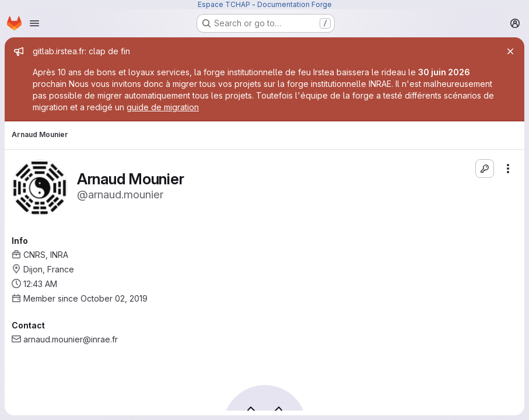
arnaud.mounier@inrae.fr (71, 339)
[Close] (510, 51)
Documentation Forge (295, 4)
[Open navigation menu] (34, 23)
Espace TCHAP (224, 4)
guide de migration (163, 107)
